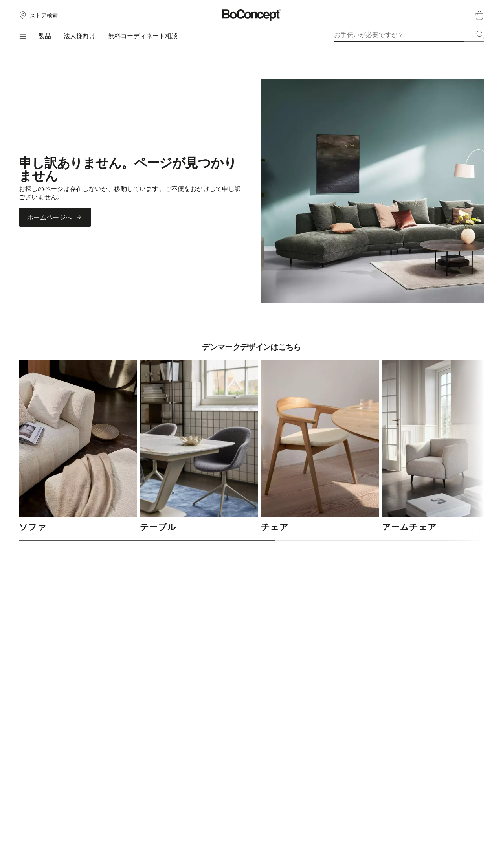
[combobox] (409, 35)
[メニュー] (22, 36)
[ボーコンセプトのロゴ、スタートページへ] (252, 15)
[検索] (480, 35)
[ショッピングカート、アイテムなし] (479, 15)
